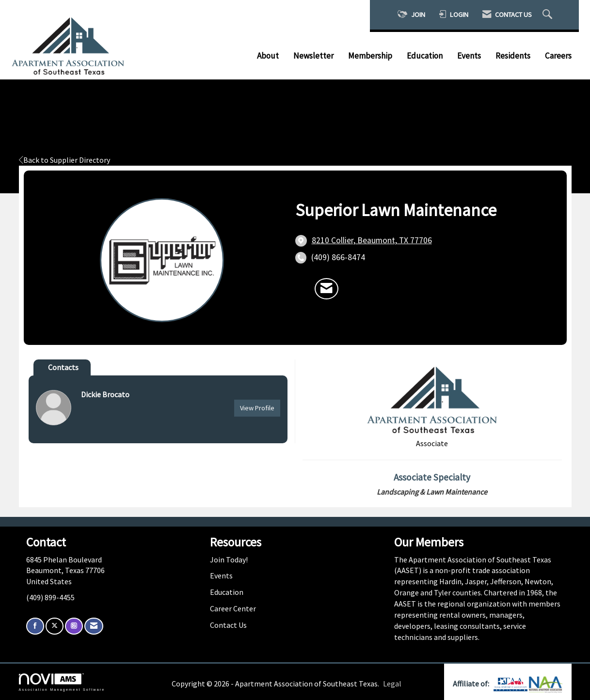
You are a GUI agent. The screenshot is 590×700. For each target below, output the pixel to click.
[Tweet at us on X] (55, 626)
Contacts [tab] (63, 367)
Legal (392, 684)
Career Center (233, 608)
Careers (558, 56)
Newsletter (313, 56)
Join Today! (229, 560)
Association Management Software (62, 682)
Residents (513, 56)
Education (425, 56)
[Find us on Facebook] (35, 626)
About (268, 56)
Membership (370, 56)
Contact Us (228, 625)
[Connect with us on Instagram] (74, 626)
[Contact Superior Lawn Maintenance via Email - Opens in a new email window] (327, 289)
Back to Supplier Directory (64, 160)
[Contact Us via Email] (94, 626)
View (257, 408)
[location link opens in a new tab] (372, 241)
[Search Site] (549, 15)
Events (469, 56)
